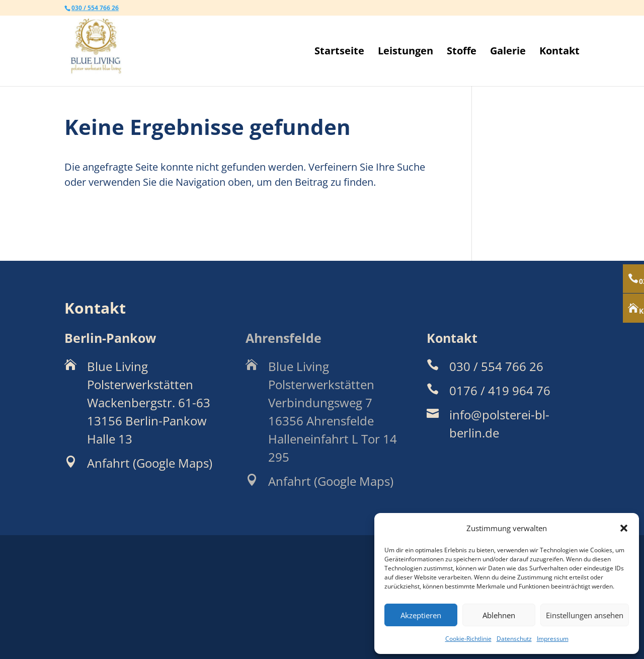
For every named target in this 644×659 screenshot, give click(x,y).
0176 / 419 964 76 (500, 390)
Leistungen (406, 52)
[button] (624, 528)
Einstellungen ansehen (585, 615)
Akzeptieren (421, 615)
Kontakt (559, 52)
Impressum (553, 639)
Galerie (508, 52)
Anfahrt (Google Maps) (150, 463)
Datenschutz (514, 639)
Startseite (339, 52)
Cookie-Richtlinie (468, 639)
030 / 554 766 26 (95, 8)
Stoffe (462, 52)
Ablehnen (499, 615)
